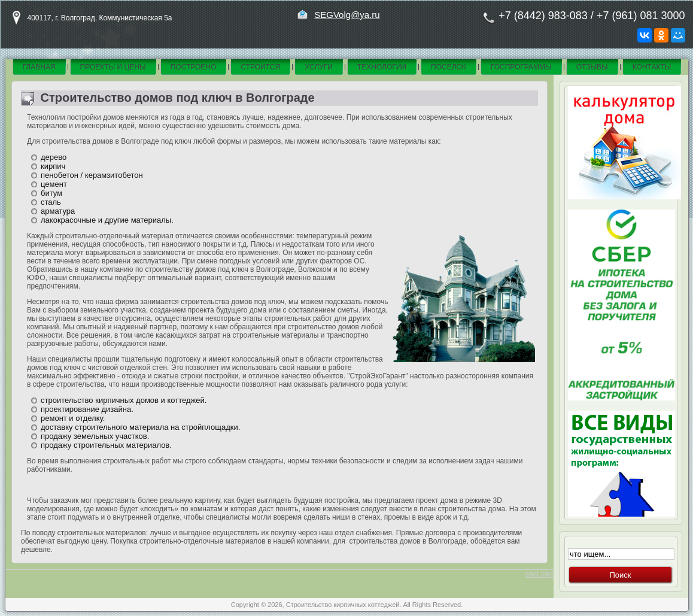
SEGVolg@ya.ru (347, 15)
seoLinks (539, 574)
